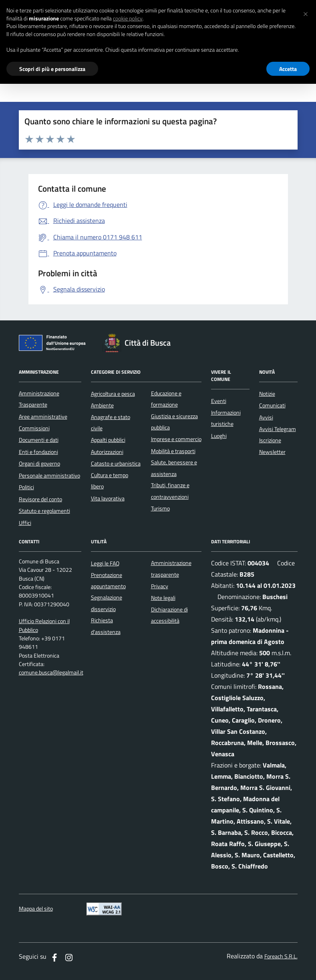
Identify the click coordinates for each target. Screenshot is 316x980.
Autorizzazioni (107, 452)
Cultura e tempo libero (110, 481)
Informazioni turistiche (226, 418)
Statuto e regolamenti (44, 511)
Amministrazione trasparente (171, 569)
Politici (26, 487)
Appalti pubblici (108, 440)
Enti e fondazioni (38, 452)
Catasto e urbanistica (116, 464)
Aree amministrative (43, 417)
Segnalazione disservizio (107, 603)
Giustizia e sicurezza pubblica (174, 422)
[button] (306, 13)
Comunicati (272, 405)
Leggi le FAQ (105, 563)
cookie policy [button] (128, 18)
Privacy (160, 586)
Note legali (163, 598)
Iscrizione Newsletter (272, 446)
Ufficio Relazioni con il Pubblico (44, 626)
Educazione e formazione (166, 399)
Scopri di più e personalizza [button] (52, 69)
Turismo (160, 508)
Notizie (267, 394)
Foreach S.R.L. (281, 957)
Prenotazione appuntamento (108, 581)
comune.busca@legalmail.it (51, 673)
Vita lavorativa (108, 498)
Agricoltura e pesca (113, 394)
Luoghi (219, 436)
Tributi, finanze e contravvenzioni (170, 491)
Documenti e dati (39, 440)
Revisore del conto (40, 499)
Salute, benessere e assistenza (174, 468)
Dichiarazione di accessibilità (169, 615)
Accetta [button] (288, 69)
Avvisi (266, 417)
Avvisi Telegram (278, 429)
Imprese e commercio (176, 439)
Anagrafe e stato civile (111, 423)
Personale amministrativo (49, 476)
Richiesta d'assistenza (106, 626)
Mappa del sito (36, 909)
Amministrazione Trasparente (39, 399)
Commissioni (34, 428)
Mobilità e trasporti (173, 451)
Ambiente (102, 405)
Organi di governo (39, 464)
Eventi (219, 401)
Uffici (25, 523)
